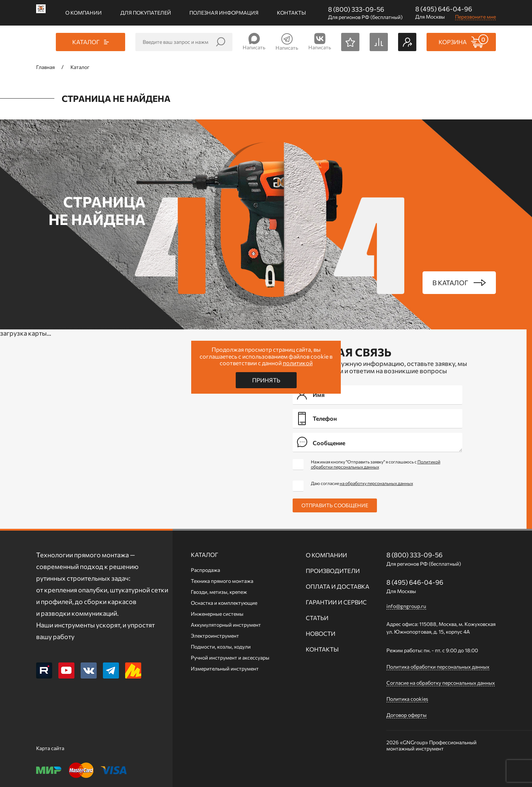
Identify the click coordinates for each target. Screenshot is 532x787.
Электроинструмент (215, 636)
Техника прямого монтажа (222, 581)
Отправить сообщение (335, 505)
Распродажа (205, 570)
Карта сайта (50, 748)
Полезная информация (224, 13)
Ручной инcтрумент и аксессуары (230, 658)
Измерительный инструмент (225, 668)
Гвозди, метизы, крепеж (219, 592)
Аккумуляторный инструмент (226, 625)
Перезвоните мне (475, 17)
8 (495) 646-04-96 (444, 9)
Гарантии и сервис (336, 602)
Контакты (291, 13)
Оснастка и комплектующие (224, 603)
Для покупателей (146, 13)
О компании (84, 13)
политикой (298, 363)
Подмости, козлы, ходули (221, 647)
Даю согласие (362, 483)
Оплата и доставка (338, 586)
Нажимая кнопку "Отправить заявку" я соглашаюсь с (376, 464)
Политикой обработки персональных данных (376, 464)
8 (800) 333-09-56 (356, 9)
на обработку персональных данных (376, 483)
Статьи (317, 618)
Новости (321, 633)
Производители (333, 571)
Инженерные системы (217, 614)
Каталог (205, 555)
